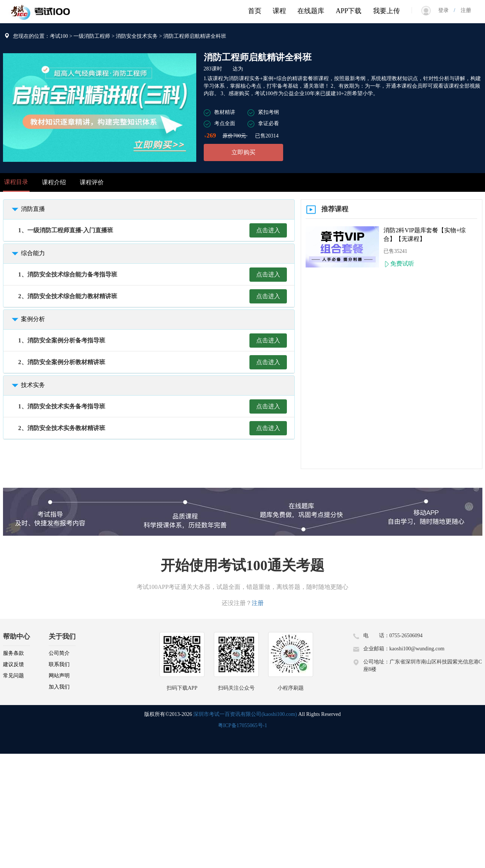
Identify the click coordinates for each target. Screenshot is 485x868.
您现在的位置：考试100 (41, 36)
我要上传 (387, 11)
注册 (463, 10)
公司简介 (59, 653)
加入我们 (59, 687)
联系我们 (59, 664)
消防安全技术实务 (137, 36)
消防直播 (27, 209)
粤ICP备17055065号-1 (242, 725)
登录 (446, 10)
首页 (255, 11)
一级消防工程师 (92, 36)
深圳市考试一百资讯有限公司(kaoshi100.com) (245, 714)
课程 (279, 11)
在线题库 (311, 11)
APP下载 (348, 11)
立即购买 (243, 152)
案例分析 (27, 319)
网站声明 (59, 676)
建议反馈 (13, 664)
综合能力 (27, 253)
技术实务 (27, 385)
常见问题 (13, 676)
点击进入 (268, 230)
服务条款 (13, 653)
